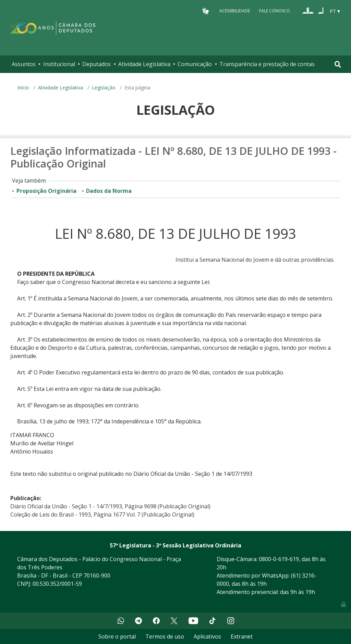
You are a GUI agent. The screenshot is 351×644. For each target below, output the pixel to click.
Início (23, 88)
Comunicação (195, 64)
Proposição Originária (46, 191)
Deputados (96, 64)
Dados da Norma (109, 191)
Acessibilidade (235, 11)
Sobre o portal (117, 636)
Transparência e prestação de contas (267, 64)
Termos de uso (165, 636)
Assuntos (24, 64)
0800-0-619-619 (279, 559)
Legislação (104, 88)
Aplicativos (207, 636)
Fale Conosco (275, 11)
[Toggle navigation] (338, 64)
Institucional (59, 64)
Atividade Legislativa (144, 64)
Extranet (242, 636)
